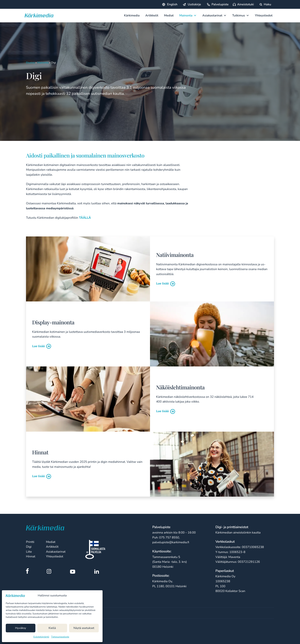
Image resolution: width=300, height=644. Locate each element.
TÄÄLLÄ (85, 218)
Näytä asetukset (84, 628)
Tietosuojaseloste (60, 637)
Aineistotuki (246, 4)
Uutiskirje (194, 4)
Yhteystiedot (264, 15)
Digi (29, 547)
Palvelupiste (220, 4)
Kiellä (52, 628)
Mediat (169, 15)
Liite (29, 552)
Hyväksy (21, 628)
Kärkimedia (132, 15)
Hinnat (31, 556)
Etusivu (30, 63)
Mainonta (188, 15)
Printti (30, 542)
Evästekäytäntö (41, 637)
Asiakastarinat (214, 15)
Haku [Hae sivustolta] (265, 4)
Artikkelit (152, 15)
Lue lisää (166, 283)
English (172, 4)
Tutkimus (241, 15)
